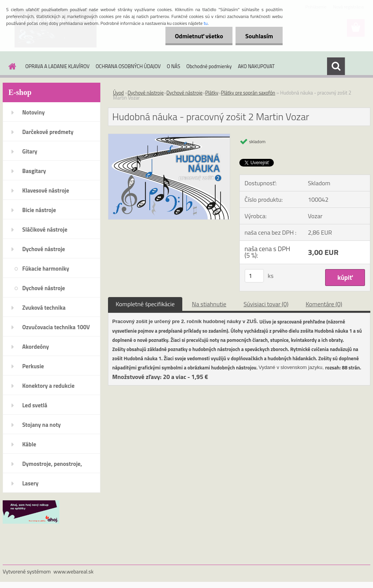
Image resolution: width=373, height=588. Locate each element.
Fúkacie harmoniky (46, 269)
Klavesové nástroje (46, 190)
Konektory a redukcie (48, 386)
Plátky (212, 93)
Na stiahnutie (209, 304)
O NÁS (174, 66)
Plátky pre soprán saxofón (248, 93)
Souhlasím (259, 36)
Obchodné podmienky (209, 66)
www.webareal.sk (74, 571)
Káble (29, 444)
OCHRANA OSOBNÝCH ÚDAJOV (128, 66)
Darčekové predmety (48, 132)
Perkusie (33, 366)
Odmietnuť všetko (199, 36)
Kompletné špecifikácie (145, 304)
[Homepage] (11, 66)
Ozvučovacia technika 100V (56, 327)
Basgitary (34, 171)
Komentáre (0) (324, 304)
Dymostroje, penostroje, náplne (52, 466)
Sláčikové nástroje (45, 229)
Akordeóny (36, 347)
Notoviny (34, 112)
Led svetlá (35, 405)
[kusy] (254, 276)
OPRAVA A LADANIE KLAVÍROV (57, 66)
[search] (336, 66)
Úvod (118, 93)
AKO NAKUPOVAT (256, 66)
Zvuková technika (44, 308)
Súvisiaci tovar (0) (266, 304)
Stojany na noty (42, 425)
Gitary (30, 151)
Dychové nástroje (44, 249)
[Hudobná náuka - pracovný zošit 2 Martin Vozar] (169, 137)
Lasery (30, 483)
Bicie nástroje (39, 210)
